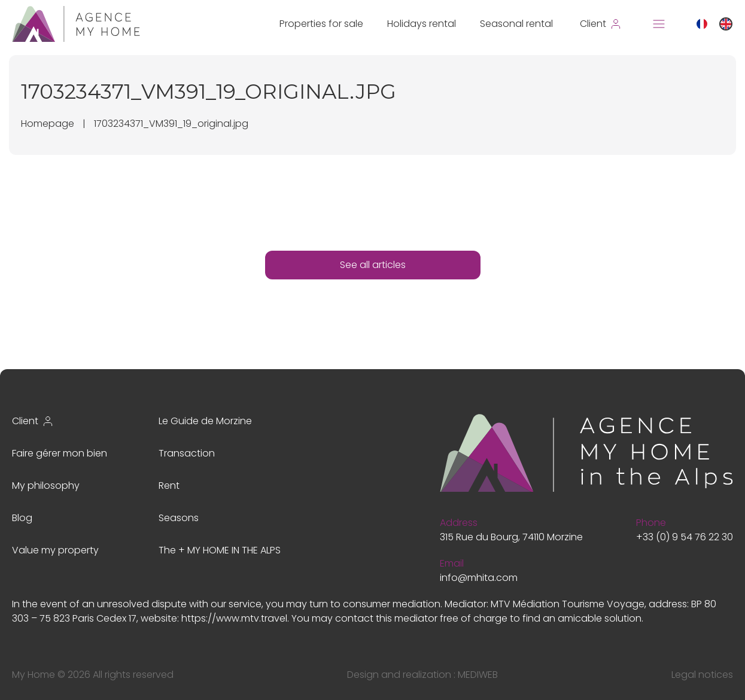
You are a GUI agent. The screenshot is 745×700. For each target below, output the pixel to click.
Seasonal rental (516, 24)
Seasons (179, 518)
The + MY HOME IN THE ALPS (220, 550)
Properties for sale (321, 24)
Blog (22, 518)
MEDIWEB (478, 675)
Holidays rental (422, 24)
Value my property (55, 550)
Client (33, 421)
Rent (169, 486)
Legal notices (702, 675)
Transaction (187, 453)
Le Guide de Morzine (205, 421)
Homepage (48, 124)
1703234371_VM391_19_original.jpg (171, 124)
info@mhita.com (479, 578)
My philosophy (46, 486)
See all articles (373, 265)
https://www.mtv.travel (234, 618)
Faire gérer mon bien (60, 453)
